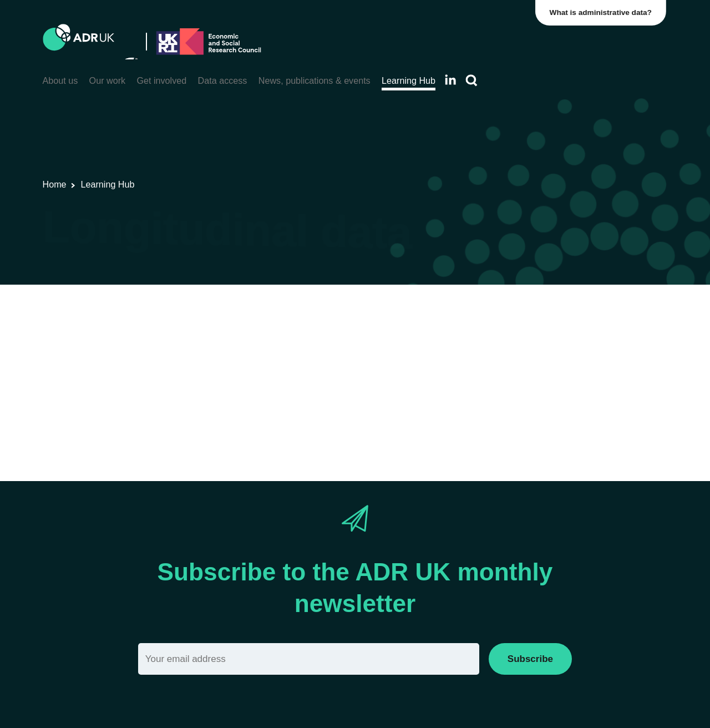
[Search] (471, 81)
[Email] (309, 659)
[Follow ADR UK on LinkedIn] (450, 80)
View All (59, 344)
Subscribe (530, 659)
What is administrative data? (602, 12)
